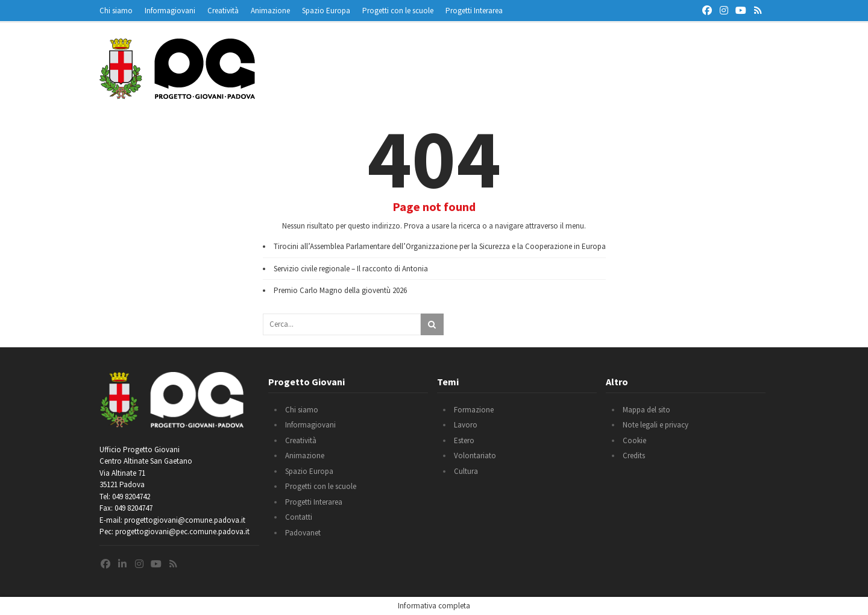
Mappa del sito (646, 410)
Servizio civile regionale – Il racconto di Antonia (351, 269)
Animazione (270, 11)
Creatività (223, 11)
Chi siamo (116, 11)
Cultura (466, 471)
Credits (634, 456)
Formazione (474, 410)
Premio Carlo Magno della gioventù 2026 (340, 290)
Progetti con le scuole (398, 11)
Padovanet (303, 533)
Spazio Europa (326, 11)
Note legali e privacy (656, 425)
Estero (464, 440)
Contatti (299, 517)
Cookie (634, 440)
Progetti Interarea (474, 11)
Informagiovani (170, 11)
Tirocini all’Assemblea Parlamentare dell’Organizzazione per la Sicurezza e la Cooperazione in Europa (440, 246)
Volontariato (475, 456)
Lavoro (466, 425)
